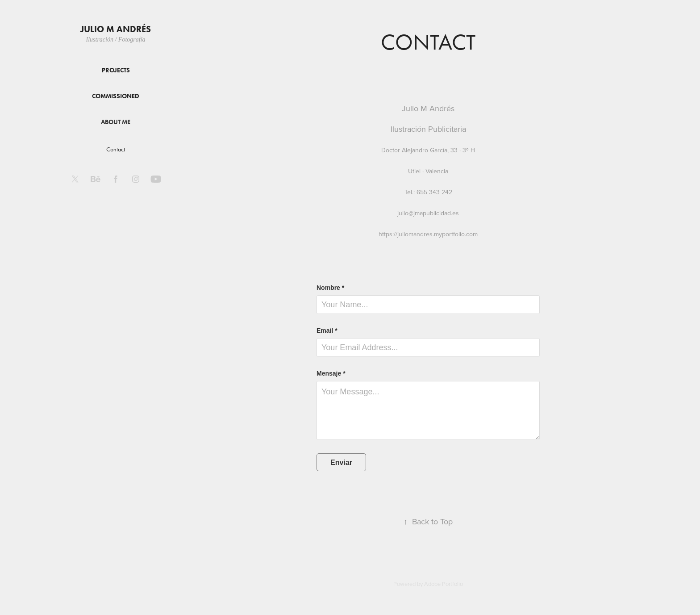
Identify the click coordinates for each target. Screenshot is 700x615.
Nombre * (330, 288)
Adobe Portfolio (444, 584)
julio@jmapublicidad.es (428, 213)
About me (116, 122)
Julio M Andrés (116, 29)
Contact (116, 149)
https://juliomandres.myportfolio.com (428, 234)
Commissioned (116, 96)
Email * (327, 331)
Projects (116, 70)
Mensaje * (331, 373)
